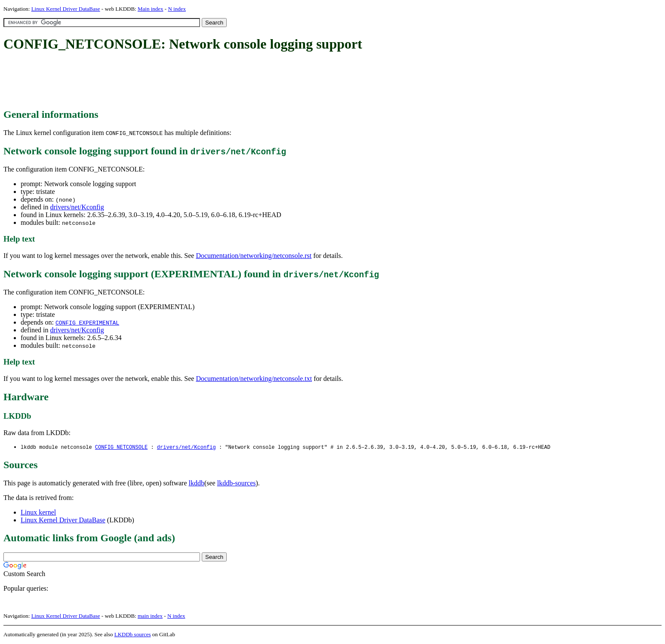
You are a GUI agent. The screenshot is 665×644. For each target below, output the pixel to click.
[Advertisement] (160, 81)
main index (150, 616)
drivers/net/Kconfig (77, 207)
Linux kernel (38, 513)
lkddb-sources (237, 483)
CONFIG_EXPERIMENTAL (87, 322)
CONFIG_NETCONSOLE (121, 447)
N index (177, 9)
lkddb (197, 483)
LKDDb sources (133, 635)
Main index (151, 9)
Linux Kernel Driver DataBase (66, 9)
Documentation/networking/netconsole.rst (254, 256)
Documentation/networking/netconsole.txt (254, 379)
